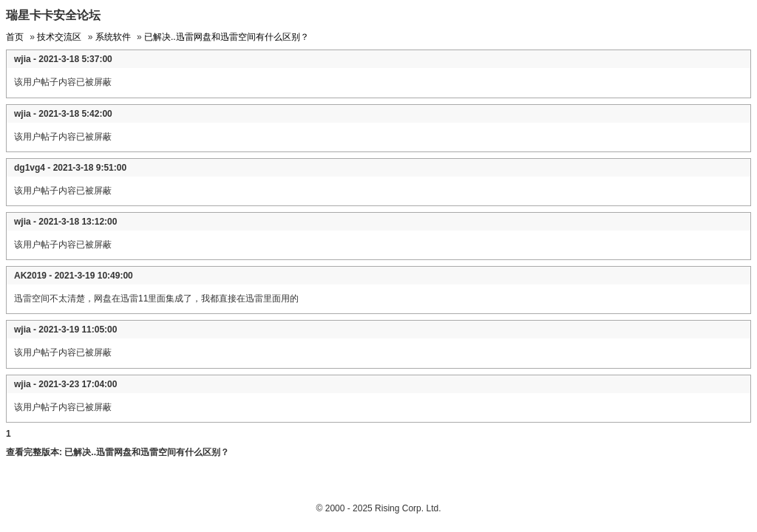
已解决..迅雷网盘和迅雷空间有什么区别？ (227, 37)
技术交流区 (59, 37)
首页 (15, 37)
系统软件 (113, 37)
